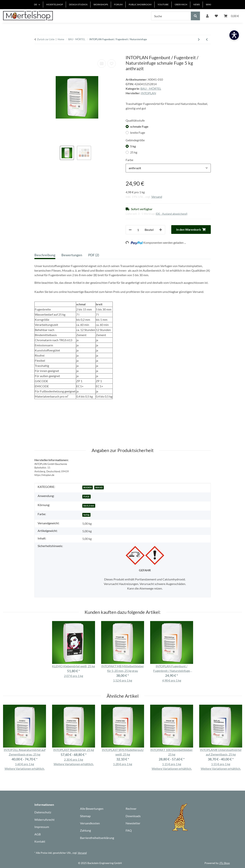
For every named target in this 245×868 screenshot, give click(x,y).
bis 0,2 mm (89, 506)
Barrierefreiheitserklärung (97, 838)
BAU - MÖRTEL (151, 88)
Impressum (42, 827)
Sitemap (85, 816)
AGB (38, 834)
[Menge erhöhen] (161, 230)
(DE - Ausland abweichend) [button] (172, 214)
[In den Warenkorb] (37, 53)
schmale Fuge (139, 126)
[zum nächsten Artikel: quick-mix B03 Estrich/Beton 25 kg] (199, 39)
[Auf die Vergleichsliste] (102, 64)
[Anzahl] (138, 230)
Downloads (133, 816)
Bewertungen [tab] (72, 255)
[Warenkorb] (231, 16)
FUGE (86, 497)
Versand (157, 197)
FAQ (129, 830)
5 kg (133, 146)
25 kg (134, 152)
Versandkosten (90, 823)
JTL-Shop (224, 863)
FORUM (118, 4)
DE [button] (36, 4)
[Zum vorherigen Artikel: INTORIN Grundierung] (207, 39)
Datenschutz (43, 812)
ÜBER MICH (181, 4)
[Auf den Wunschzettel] (112, 64)
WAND (99, 487)
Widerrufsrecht (44, 820)
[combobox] (168, 168)
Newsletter (133, 823)
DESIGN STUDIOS (78, 4)
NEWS (197, 4)
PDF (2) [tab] (94, 255)
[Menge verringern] (130, 230)
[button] (207, 16)
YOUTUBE (163, 4)
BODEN (88, 487)
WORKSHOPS (101, 4)
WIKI (209, 4)
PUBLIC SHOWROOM (140, 4)
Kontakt (40, 841)
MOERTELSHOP (55, 4)
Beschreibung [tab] (45, 255)
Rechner (131, 809)
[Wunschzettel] (216, 16)
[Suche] (171, 16)
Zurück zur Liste (46, 39)
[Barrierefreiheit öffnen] (234, 35)
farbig (86, 515)
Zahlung (85, 830)
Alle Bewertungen (92, 809)
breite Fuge (138, 132)
